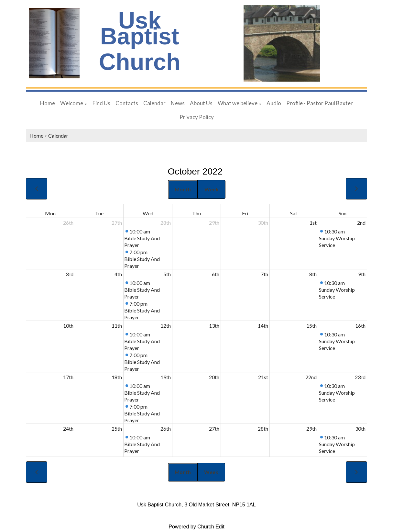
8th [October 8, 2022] (313, 274)
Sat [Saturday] (294, 213)
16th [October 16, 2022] (360, 326)
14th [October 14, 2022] (263, 326)
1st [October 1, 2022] (313, 223)
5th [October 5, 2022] (167, 274)
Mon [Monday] (50, 213)
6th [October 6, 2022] (216, 274)
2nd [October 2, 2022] (361, 223)
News (178, 103)
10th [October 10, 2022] (68, 326)
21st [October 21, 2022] (263, 377)
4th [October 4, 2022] (118, 274)
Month (183, 189)
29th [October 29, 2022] (311, 429)
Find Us (101, 103)
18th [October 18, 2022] (117, 377)
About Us (201, 103)
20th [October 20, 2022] (214, 377)
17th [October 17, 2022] (68, 377)
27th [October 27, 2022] (214, 429)
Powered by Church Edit (196, 527)
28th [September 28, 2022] (166, 223)
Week (212, 189)
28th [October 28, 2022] (263, 429)
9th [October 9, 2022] (362, 274)
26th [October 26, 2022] (166, 429)
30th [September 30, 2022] (263, 223)
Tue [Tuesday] (99, 213)
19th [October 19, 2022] (166, 377)
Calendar (154, 103)
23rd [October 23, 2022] (360, 377)
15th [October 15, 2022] (311, 326)
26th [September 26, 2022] (68, 223)
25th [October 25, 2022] (117, 429)
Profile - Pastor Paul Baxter (320, 103)
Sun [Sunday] (343, 213)
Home (48, 103)
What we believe (238, 103)
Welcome (72, 103)
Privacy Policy (197, 117)
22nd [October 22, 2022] (311, 377)
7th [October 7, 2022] (264, 274)
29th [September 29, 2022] (214, 223)
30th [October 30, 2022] (360, 429)
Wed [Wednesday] (148, 213)
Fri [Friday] (245, 213)
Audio (274, 103)
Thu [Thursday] (196, 213)
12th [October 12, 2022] (166, 326)
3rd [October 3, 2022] (70, 274)
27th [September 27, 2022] (117, 223)
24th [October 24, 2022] (68, 429)
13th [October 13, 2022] (214, 326)
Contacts (127, 103)
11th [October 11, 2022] (117, 326)
